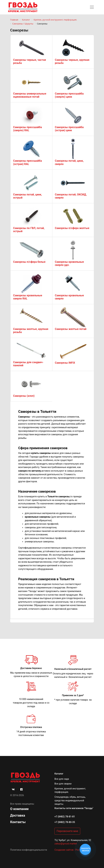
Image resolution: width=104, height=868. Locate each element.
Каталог (59, 774)
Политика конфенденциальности (29, 850)
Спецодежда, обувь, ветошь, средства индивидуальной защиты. (70, 801)
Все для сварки (63, 784)
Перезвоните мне (67, 831)
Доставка (18, 815)
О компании (19, 809)
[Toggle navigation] (92, 7)
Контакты (18, 822)
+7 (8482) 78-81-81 (65, 817)
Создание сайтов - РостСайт (70, 850)
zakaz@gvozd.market (66, 844)
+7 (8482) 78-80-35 (65, 822)
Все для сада (62, 779)
